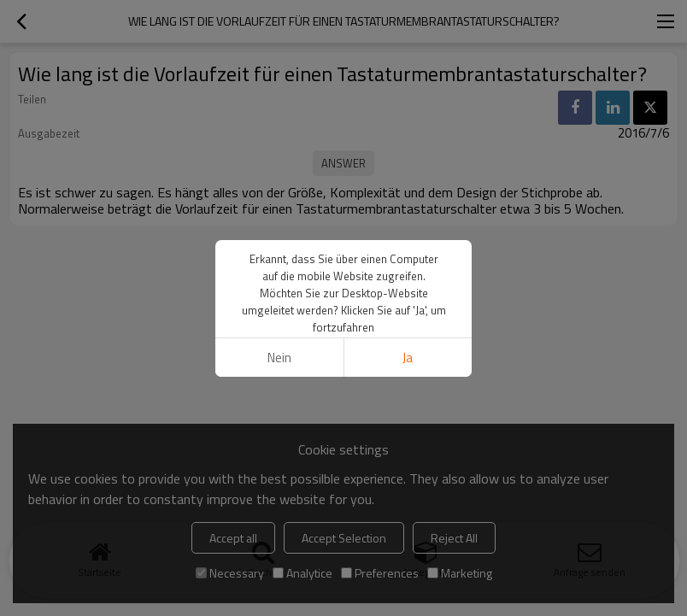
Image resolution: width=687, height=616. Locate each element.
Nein (279, 358)
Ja (408, 358)
